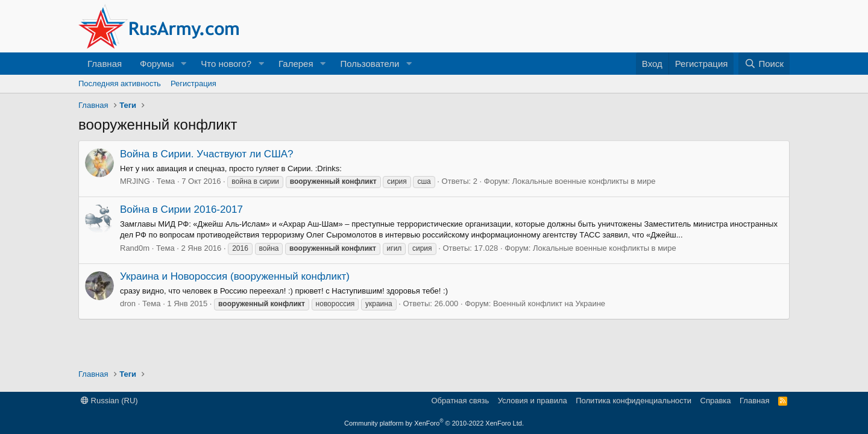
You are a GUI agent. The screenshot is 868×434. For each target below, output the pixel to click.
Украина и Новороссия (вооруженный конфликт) (235, 276)
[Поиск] (764, 64)
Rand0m (135, 248)
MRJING (135, 181)
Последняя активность (120, 83)
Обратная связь (460, 401)
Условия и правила (533, 401)
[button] (183, 64)
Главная (105, 64)
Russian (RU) (109, 401)
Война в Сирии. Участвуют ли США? (207, 154)
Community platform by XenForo (434, 423)
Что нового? (226, 64)
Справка (716, 401)
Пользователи (370, 64)
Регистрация (193, 83)
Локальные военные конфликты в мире (584, 181)
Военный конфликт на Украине (549, 303)
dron (128, 303)
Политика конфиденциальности (634, 401)
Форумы (157, 64)
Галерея (296, 64)
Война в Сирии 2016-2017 (181, 209)
